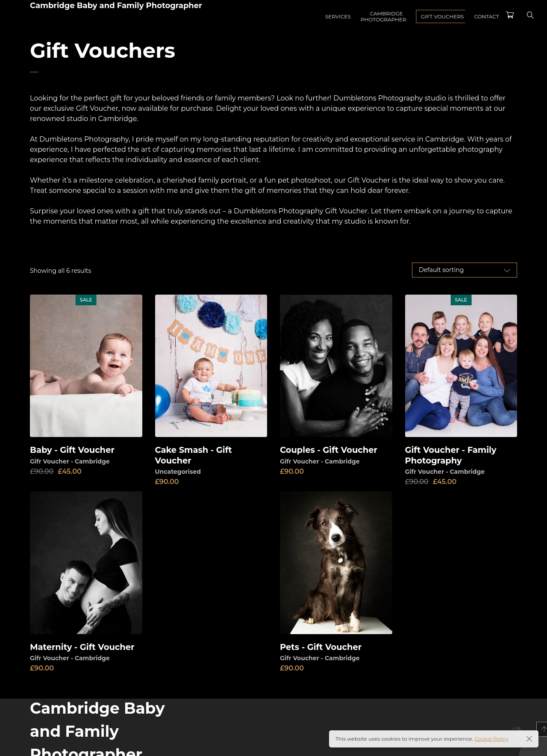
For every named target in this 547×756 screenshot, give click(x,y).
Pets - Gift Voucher (322, 647)
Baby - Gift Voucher (73, 450)
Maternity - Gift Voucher (84, 647)
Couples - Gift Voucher (330, 450)
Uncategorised (178, 471)
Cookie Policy (491, 739)
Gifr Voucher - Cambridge (70, 461)
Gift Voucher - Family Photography (452, 455)
